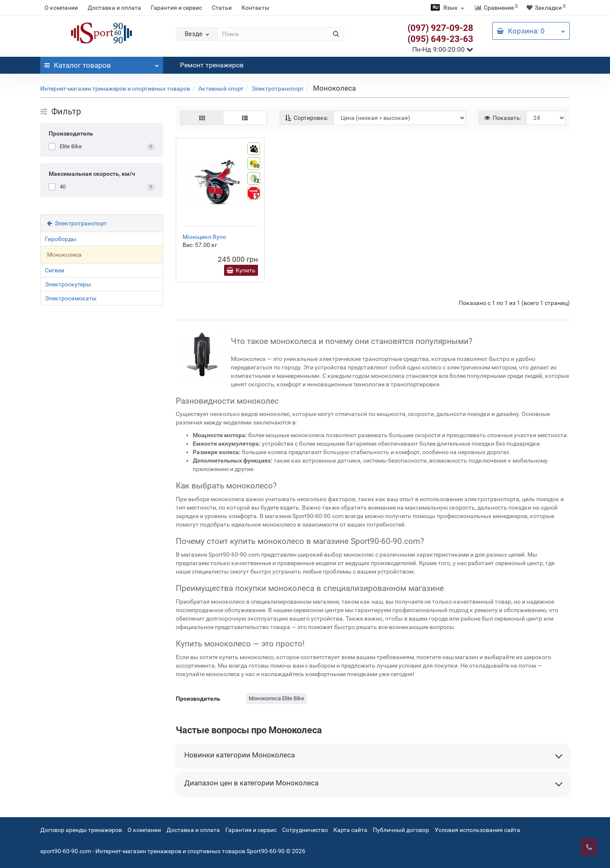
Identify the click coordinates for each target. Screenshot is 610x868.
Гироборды (61, 239)
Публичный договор (401, 830)
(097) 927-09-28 (440, 28)
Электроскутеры (68, 284)
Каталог (102, 63)
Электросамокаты (71, 298)
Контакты (255, 8)
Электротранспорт (278, 89)
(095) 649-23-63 (440, 39)
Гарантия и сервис (176, 8)
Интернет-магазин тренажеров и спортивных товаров (115, 89)
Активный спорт (221, 89)
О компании (61, 8)
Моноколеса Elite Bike (276, 698)
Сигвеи (55, 270)
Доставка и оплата (114, 8)
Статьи (222, 8)
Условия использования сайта (477, 830)
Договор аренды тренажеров (81, 830)
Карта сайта (350, 830)
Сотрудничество (305, 830)
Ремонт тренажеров (212, 65)
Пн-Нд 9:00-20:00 (443, 49)
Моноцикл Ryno (204, 237)
